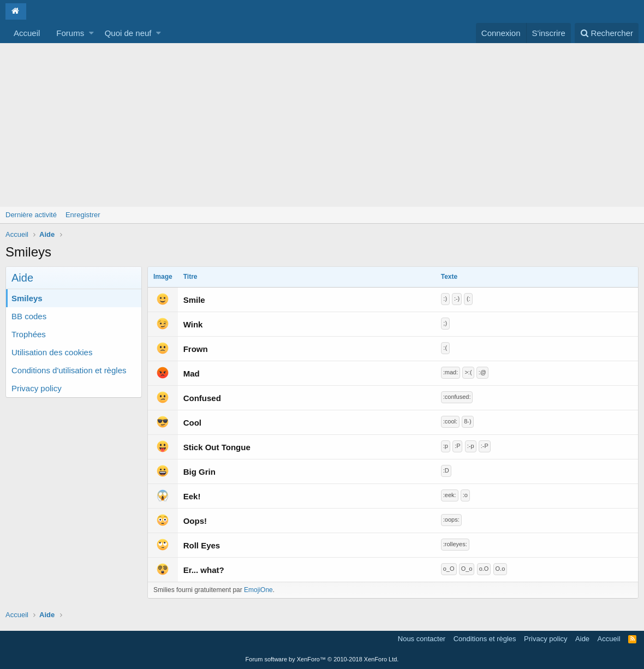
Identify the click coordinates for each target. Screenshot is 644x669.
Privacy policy (37, 388)
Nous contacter (422, 639)
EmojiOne (258, 590)
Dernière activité (31, 215)
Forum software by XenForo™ (322, 659)
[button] (91, 33)
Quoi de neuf (128, 33)
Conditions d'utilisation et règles (69, 370)
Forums (70, 33)
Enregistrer (83, 215)
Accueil (27, 33)
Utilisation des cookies (52, 352)
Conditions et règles (485, 639)
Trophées (29, 334)
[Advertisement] (322, 125)
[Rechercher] (607, 33)
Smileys (27, 298)
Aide (582, 639)
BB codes (29, 316)
